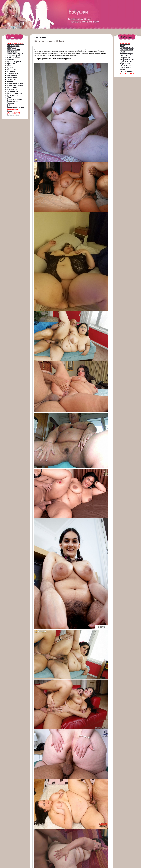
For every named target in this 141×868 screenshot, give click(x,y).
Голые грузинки (40, 38)
